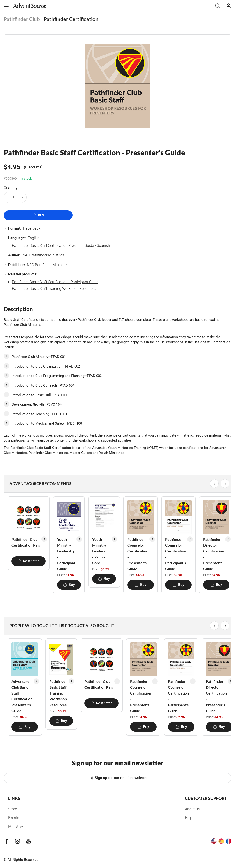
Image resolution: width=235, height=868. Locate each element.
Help (189, 818)
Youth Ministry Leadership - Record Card (101, 551)
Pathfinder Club (22, 19)
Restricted (29, 561)
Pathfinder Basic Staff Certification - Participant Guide (55, 282)
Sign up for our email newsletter (118, 778)
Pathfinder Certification (71, 19)
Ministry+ (16, 826)
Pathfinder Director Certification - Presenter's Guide (214, 554)
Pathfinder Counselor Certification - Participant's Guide (176, 554)
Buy (38, 215)
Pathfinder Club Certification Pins (26, 542)
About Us (192, 809)
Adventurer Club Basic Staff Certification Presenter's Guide (22, 696)
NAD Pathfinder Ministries (43, 255)
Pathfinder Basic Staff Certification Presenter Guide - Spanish (61, 246)
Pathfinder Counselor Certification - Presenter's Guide (138, 554)
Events (14, 818)
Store (13, 809)
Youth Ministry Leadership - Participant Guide (66, 554)
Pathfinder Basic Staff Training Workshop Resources (54, 289)
